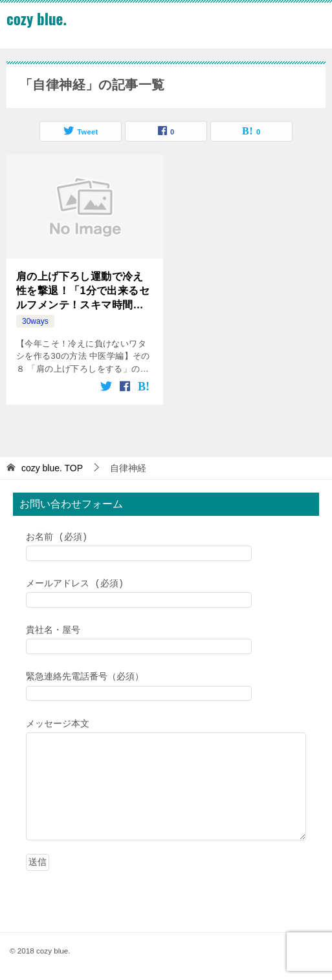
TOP (52, 468)
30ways (35, 321)
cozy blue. (37, 19)
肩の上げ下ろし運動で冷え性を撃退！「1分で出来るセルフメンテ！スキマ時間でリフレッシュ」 (83, 292)
